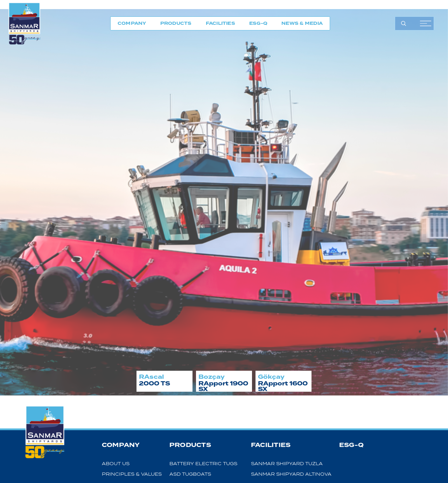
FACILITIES (220, 23)
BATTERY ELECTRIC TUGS (203, 464)
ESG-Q (258, 23)
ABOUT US (116, 464)
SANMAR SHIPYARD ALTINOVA (291, 474)
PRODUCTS (176, 23)
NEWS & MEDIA (302, 23)
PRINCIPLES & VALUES (132, 474)
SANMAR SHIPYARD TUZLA (287, 464)
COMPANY (132, 23)
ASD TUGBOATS (190, 474)
